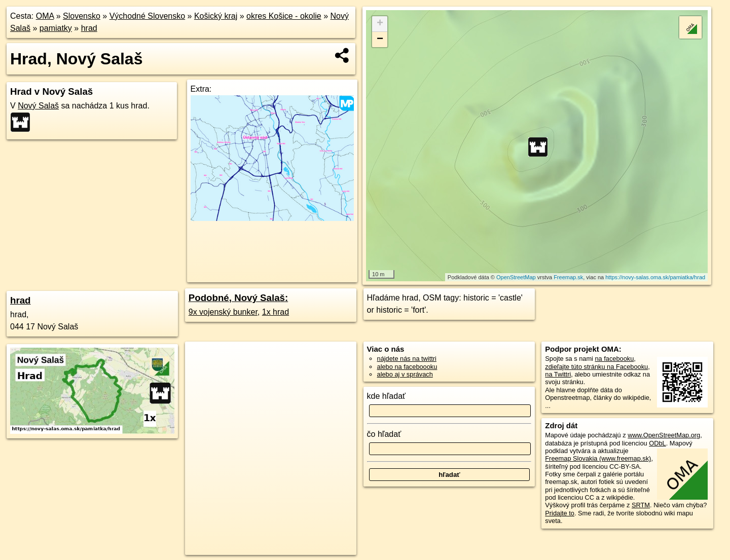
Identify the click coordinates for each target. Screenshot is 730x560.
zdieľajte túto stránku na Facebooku (596, 367)
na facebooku (614, 359)
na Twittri (558, 374)
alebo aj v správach (405, 374)
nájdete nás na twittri (407, 359)
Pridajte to (560, 513)
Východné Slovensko (147, 16)
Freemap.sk (568, 277)
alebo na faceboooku (407, 367)
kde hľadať (387, 396)
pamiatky (56, 28)
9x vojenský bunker (223, 312)
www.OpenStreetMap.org (664, 435)
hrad (89, 28)
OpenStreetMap (516, 277)
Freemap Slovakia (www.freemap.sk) (598, 458)
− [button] (380, 40)
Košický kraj (216, 16)
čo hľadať (384, 434)
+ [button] (380, 24)
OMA (45, 16)
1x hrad (276, 312)
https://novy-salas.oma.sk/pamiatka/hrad (655, 277)
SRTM (641, 505)
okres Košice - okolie (284, 16)
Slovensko (82, 16)
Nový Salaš (38, 106)
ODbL (657, 443)
